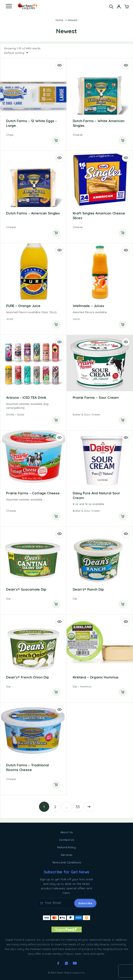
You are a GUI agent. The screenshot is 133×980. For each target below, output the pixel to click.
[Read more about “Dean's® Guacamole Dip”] (56, 604)
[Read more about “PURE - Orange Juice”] (56, 325)
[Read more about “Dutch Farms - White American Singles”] (123, 140)
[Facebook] (58, 963)
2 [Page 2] (55, 807)
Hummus (86, 686)
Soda (21, 414)
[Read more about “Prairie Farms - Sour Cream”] (123, 420)
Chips (10, 135)
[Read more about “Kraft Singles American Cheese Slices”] (123, 233)
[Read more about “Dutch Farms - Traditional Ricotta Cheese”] (56, 785)
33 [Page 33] (78, 807)
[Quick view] (59, 65)
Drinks (10, 414)
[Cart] (127, 7)
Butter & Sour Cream (87, 414)
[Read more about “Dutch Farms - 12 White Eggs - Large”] (56, 140)
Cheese (78, 135)
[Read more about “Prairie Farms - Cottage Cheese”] (56, 516)
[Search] (111, 7)
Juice (10, 319)
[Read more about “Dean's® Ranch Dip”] (123, 604)
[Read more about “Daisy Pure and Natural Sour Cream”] (123, 516)
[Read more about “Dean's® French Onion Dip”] (56, 692)
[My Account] (119, 7)
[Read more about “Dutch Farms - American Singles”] (56, 233)
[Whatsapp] (66, 963)
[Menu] (9, 6)
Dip (8, 599)
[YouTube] (75, 963)
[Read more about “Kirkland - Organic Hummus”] (123, 692)
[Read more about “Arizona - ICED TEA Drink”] (56, 420)
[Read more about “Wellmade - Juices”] (123, 325)
